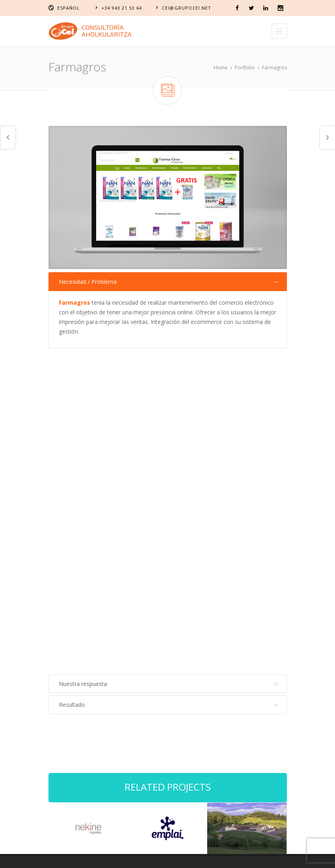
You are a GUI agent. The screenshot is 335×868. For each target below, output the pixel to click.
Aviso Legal (101, 855)
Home (221, 68)
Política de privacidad (220, 855)
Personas (192, 608)
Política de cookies (154, 855)
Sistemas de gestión (205, 575)
